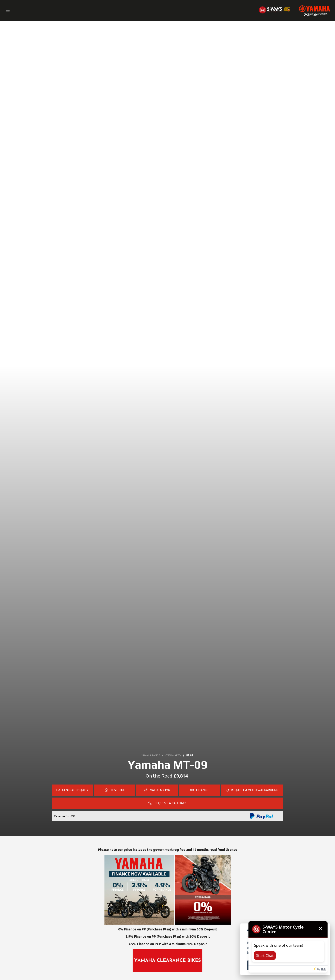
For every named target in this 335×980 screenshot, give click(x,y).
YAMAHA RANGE (150, 755)
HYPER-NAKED (173, 755)
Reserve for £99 (65, 816)
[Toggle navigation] (8, 11)
